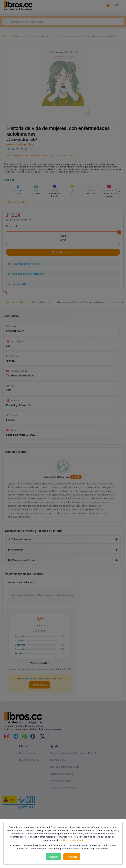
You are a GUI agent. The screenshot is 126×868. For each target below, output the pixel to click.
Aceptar (53, 857)
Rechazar (72, 857)
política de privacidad (72, 840)
